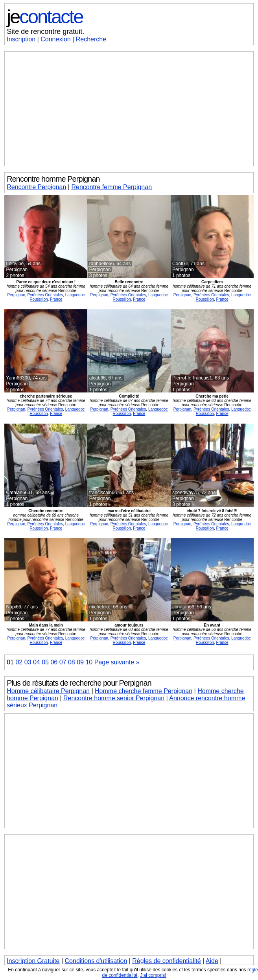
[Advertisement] (129, 109)
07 (63, 662)
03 (28, 662)
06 (54, 662)
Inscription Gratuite (33, 961)
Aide (212, 961)
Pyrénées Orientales (45, 295)
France (56, 299)
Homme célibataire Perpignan (48, 691)
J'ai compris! (153, 975)
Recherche (91, 39)
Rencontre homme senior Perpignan (114, 698)
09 (80, 662)
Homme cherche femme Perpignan (144, 691)
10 (89, 662)
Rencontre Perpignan (36, 187)
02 (19, 662)
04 (37, 662)
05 (45, 662)
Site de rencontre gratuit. (45, 32)
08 (72, 662)
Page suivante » (117, 662)
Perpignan (16, 295)
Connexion (56, 39)
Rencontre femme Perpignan (111, 187)
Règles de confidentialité (166, 961)
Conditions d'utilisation (96, 961)
